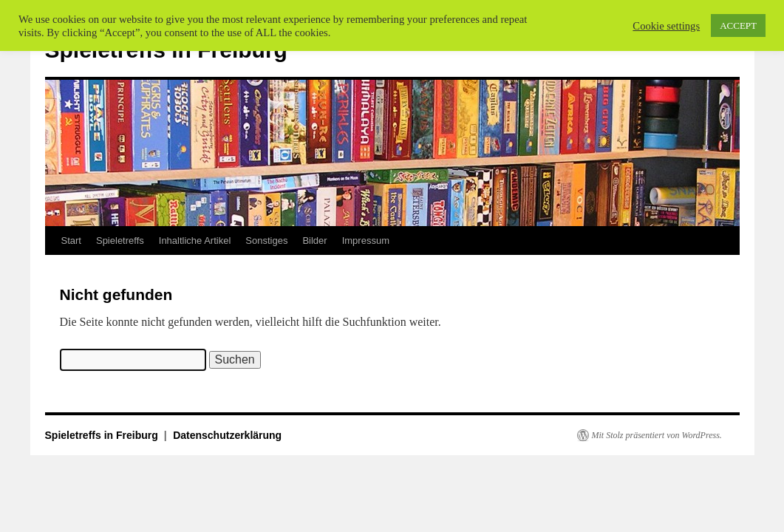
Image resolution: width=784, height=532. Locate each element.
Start (71, 241)
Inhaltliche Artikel (195, 241)
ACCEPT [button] (738, 25)
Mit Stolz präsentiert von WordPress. (657, 435)
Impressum (366, 241)
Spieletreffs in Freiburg (103, 435)
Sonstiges (266, 241)
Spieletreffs (120, 241)
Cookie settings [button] (666, 26)
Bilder (314, 241)
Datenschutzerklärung (227, 435)
